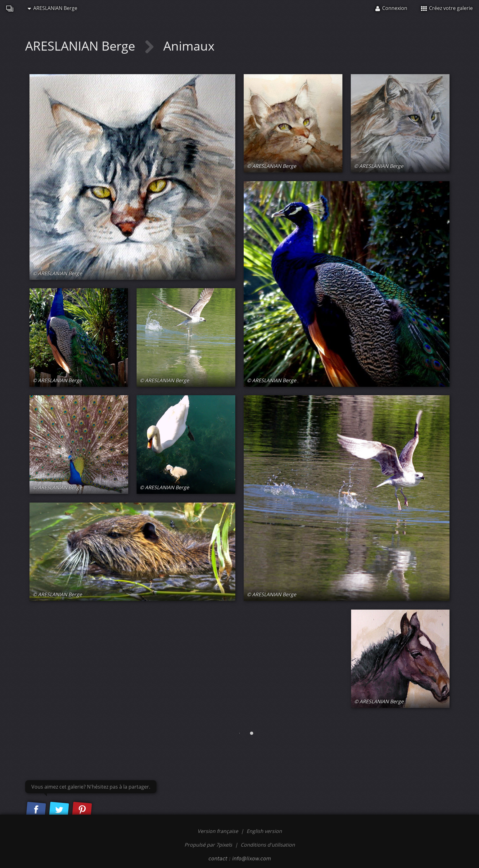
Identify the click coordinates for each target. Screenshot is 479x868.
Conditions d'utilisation (268, 845)
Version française (218, 831)
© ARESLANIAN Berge (57, 273)
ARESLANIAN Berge (52, 8)
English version (264, 831)
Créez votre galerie (447, 8)
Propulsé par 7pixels (208, 845)
